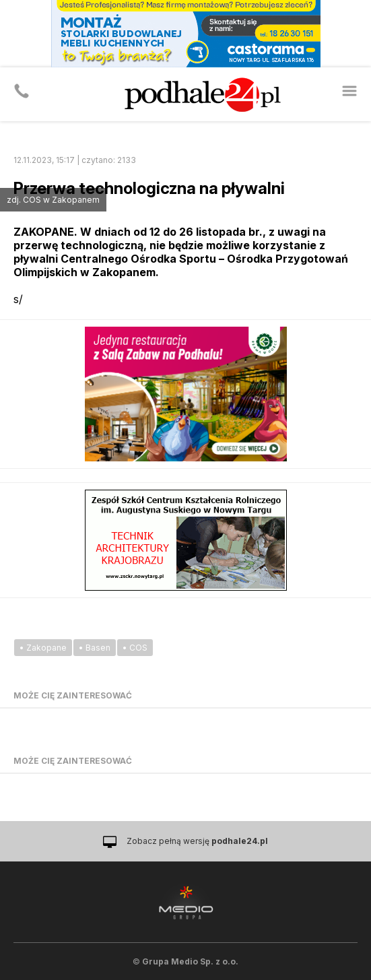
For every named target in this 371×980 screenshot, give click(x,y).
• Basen (95, 648)
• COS (135, 648)
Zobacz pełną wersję (197, 841)
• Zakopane (43, 648)
